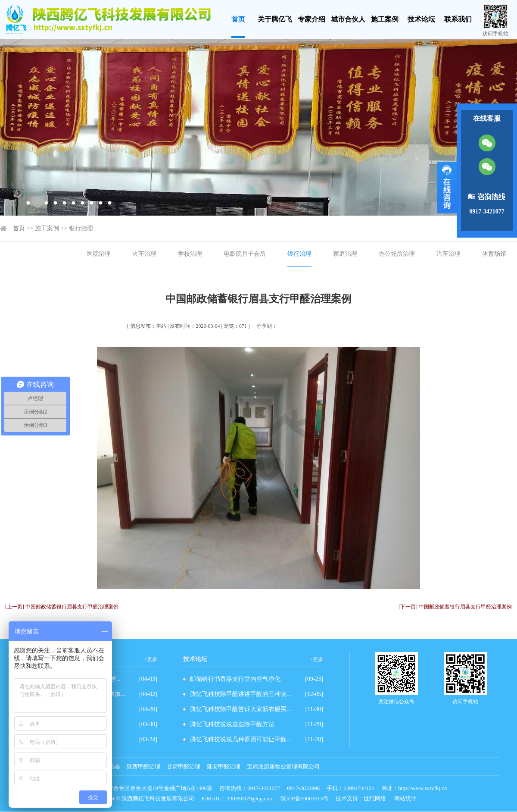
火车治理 (144, 254)
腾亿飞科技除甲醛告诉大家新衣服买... (241, 709)
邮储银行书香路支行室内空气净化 (235, 679)
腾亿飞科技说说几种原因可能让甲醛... (241, 739)
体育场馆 (494, 254)
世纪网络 (375, 798)
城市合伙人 (348, 19)
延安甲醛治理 (224, 767)
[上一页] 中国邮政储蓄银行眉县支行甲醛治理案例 (62, 607)
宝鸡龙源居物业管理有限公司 (283, 767)
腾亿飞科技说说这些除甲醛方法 (232, 724)
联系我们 (458, 19)
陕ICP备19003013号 (304, 798)
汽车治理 (448, 254)
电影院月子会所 (245, 254)
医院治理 (99, 254)
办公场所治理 (397, 254)
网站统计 (405, 798)
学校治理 (190, 254)
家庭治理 (345, 254)
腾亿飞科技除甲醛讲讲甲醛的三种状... (241, 694)
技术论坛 (421, 19)
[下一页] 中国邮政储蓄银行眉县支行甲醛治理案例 (455, 607)
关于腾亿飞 (275, 19)
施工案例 (385, 19)
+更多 (151, 659)
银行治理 (81, 228)
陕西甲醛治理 (143, 767)
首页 (238, 19)
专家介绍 (311, 19)
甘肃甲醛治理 (184, 767)
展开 (447, 188)
